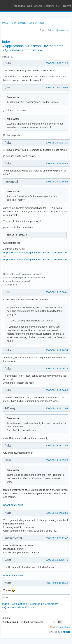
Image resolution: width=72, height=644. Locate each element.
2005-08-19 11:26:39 (57, 368)
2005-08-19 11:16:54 (57, 350)
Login (42, 23)
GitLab (38, 6)
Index (5, 23)
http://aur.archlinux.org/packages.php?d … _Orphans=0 (35, 252)
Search (22, 23)
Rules (13, 23)
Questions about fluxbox (24, 50)
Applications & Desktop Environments (34, 46)
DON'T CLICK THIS (13, 505)
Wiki (29, 6)
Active (51, 30)
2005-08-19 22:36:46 (57, 560)
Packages (19, 6)
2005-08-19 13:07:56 (57, 446)
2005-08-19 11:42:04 (57, 408)
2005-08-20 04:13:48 (57, 583)
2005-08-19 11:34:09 (57, 390)
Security (49, 6)
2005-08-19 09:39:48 (57, 163)
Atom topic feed (62, 627)
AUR (59, 6)
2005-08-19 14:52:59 (57, 513)
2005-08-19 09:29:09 (57, 88)
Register (32, 23)
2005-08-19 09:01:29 (57, 63)
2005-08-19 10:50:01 (57, 292)
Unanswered (63, 30)
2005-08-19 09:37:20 (57, 143)
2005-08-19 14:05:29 (57, 460)
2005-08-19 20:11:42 (57, 538)
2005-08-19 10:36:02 (57, 182)
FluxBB (65, 632)
